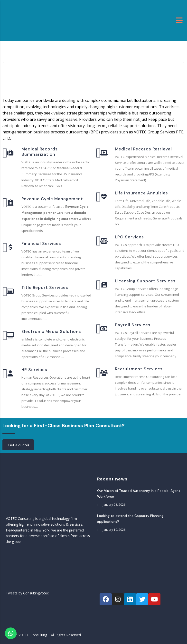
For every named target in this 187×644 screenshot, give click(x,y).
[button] (3, 64)
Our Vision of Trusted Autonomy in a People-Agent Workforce (139, 494)
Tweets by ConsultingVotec (27, 593)
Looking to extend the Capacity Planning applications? (130, 519)
